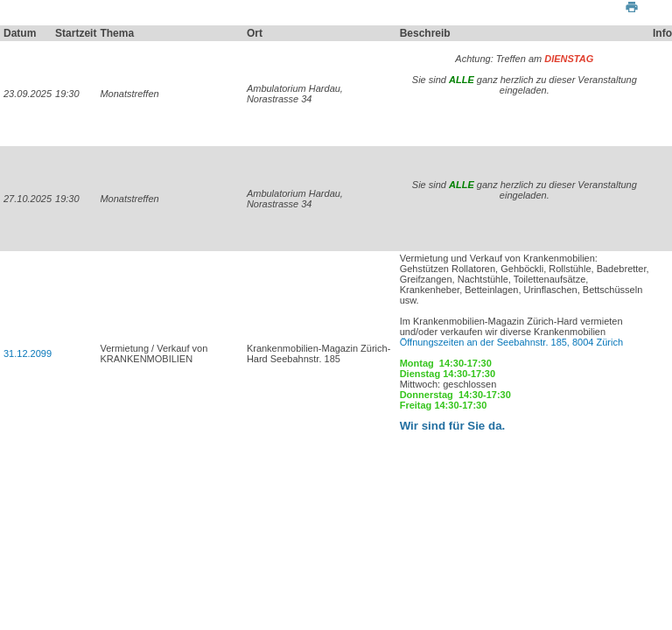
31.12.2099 (28, 353)
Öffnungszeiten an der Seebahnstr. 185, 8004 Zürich (513, 342)
